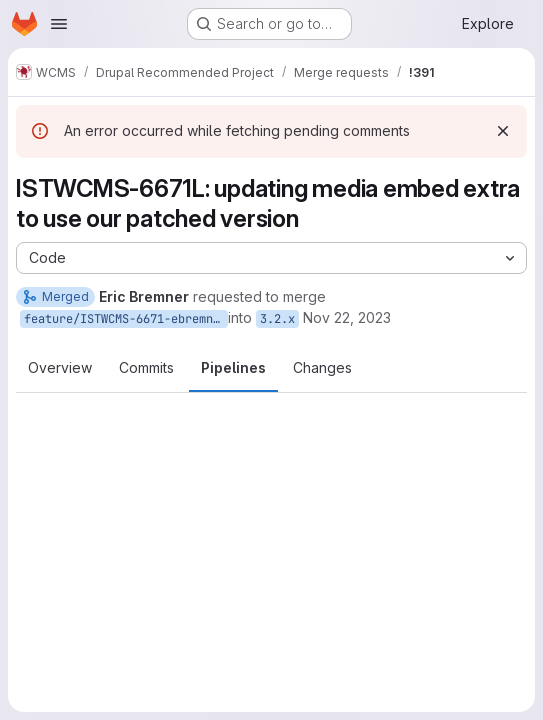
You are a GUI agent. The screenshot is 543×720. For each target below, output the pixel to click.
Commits (146, 367)
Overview (60, 367)
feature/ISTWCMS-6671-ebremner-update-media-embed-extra (126, 319)
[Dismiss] (503, 131)
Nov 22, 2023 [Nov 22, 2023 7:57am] (347, 317)
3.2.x (277, 319)
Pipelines (233, 367)
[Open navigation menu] (59, 24)
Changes (322, 367)
